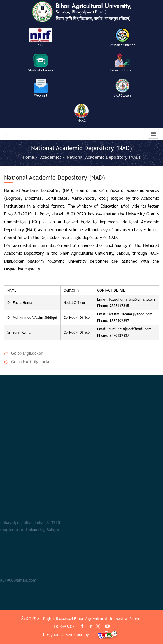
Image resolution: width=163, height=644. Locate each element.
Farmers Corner (122, 70)
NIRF (41, 45)
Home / (31, 157)
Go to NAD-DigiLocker (32, 361)
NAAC (82, 121)
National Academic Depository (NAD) (104, 157)
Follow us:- (65, 626)
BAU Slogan (122, 95)
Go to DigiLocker (27, 353)
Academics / (53, 157)
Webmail (41, 95)
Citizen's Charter (122, 45)
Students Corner (41, 70)
